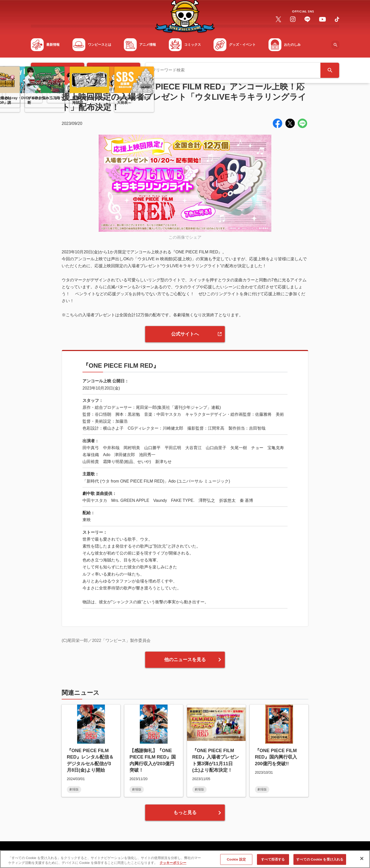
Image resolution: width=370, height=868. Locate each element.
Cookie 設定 (236, 860)
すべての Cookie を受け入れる (320, 860)
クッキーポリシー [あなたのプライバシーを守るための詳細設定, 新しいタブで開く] (173, 864)
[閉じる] (362, 859)
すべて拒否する (273, 860)
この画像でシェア (185, 237)
